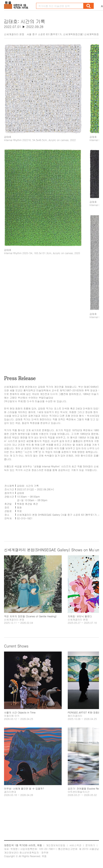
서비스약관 (75, 845)
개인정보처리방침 (56, 845)
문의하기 (90, 845)
